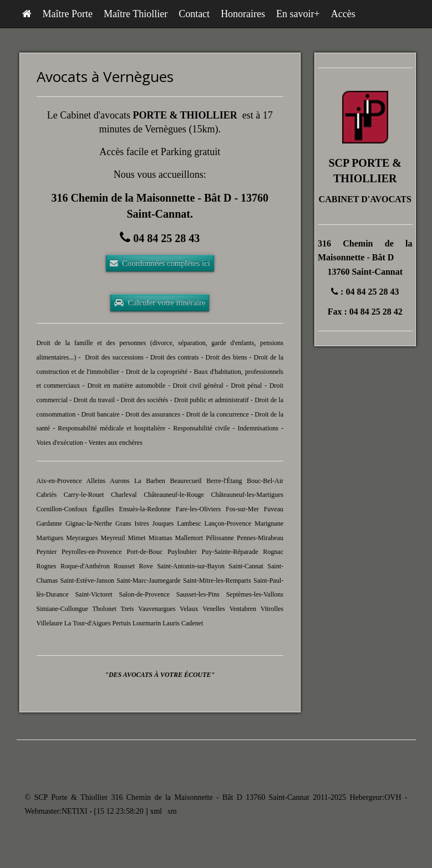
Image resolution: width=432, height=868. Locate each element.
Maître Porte (68, 14)
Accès (343, 14)
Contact (194, 14)
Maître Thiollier (136, 14)
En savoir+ (298, 14)
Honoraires (243, 14)
